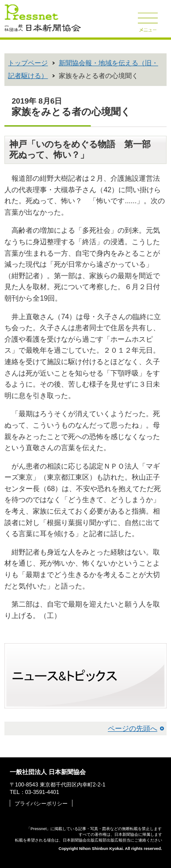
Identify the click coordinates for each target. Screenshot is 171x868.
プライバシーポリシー (41, 804)
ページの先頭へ (133, 728)
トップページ (28, 63)
